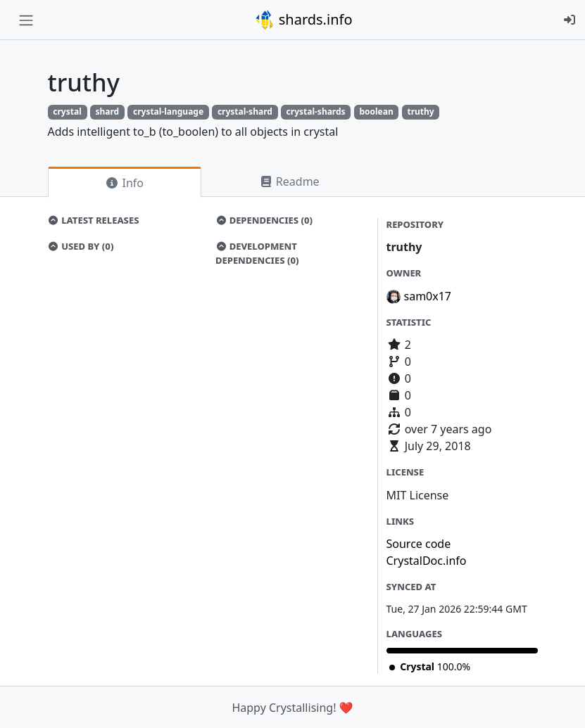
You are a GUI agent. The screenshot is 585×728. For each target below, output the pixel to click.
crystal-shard (245, 111)
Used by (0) (81, 246)
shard (107, 111)
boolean (376, 111)
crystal (67, 111)
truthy (420, 111)
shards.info (303, 20)
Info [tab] (124, 183)
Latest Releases (94, 220)
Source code (419, 544)
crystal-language (168, 111)
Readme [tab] (289, 181)
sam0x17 (428, 296)
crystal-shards (316, 111)
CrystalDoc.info (427, 561)
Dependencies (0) (264, 220)
